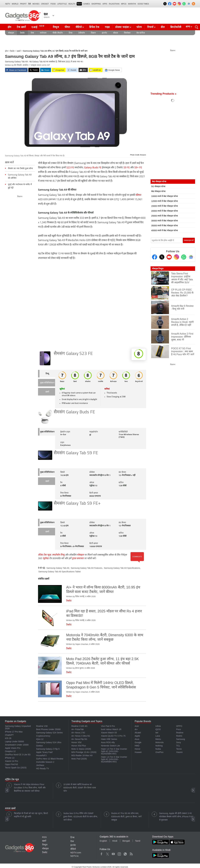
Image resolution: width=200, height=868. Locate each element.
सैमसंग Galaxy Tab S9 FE (76, 453)
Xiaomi (179, 752)
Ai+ (136, 729)
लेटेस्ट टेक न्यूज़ (44, 555)
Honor (137, 749)
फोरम (139, 27)
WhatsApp (125, 853)
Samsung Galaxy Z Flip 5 (48, 749)
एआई (38, 27)
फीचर (67, 27)
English (103, 841)
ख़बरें (19, 51)
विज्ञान (93, 33)
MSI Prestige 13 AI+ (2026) (84, 752)
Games (86, 4)
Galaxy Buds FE (93, 167)
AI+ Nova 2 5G (78, 733)
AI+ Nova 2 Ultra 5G (81, 736)
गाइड (107, 27)
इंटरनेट (104, 33)
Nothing (159, 746)
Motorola (159, 742)
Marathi (132, 4)
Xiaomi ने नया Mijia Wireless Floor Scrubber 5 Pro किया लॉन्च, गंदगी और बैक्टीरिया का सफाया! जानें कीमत (30, 788)
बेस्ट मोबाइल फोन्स (158, 191)
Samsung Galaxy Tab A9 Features (87, 568)
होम (10, 27)
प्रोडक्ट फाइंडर (122, 27)
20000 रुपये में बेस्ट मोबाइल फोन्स (165, 211)
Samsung (180, 739)
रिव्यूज (56, 27)
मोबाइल (11, 33)
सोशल (116, 33)
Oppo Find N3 (12, 764)
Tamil (138, 841)
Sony (178, 742)
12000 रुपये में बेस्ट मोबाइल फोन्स (165, 201)
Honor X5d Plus (79, 746)
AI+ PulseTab (78, 729)
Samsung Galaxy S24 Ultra (49, 742)
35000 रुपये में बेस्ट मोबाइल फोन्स (165, 226)
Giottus (39, 746)
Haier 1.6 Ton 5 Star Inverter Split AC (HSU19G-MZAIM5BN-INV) (114, 759)
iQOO (158, 729)
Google (138, 742)
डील (163, 27)
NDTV (8, 4)
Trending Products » (163, 94)
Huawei (138, 752)
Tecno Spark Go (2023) (16, 768)
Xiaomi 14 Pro (12, 761)
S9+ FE (138, 167)
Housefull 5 (41, 755)
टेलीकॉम (82, 33)
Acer (137, 726)
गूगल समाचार (78, 558)
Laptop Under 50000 (15, 742)
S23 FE (70, 167)
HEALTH (72, 4)
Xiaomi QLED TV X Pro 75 (113, 736)
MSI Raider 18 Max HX (82, 755)
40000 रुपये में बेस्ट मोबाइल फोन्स (165, 230)
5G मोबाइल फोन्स (158, 186)
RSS (44, 837)
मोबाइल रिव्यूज (158, 269)
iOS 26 (8, 738)
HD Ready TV (43, 768)
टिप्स (71, 33)
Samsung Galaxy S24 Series (50, 733)
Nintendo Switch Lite (110, 746)
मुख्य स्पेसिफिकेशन (47, 383)
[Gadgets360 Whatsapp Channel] (184, 257)
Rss (131, 853)
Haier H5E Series (109, 739)
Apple (137, 736)
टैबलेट (22, 33)
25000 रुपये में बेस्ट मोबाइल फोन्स (165, 216)
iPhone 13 (10, 758)
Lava (158, 736)
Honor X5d (76, 742)
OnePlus (159, 752)
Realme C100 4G (79, 726)
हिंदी (30, 4)
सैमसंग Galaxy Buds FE (74, 412)
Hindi (115, 841)
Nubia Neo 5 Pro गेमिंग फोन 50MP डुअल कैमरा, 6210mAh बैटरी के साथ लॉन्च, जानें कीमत (81, 817)
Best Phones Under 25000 (48, 729)
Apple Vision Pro (13, 748)
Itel (157, 733)
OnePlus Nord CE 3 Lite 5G (18, 755)
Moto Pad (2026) (79, 759)
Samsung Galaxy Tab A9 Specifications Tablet (60, 572)
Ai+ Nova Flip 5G (79, 739)
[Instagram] (176, 257)
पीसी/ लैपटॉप (58, 33)
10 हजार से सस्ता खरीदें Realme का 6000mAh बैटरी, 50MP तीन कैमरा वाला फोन (80, 788)
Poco (178, 729)
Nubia (158, 749)
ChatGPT (9, 735)
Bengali (126, 841)
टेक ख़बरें (21, 27)
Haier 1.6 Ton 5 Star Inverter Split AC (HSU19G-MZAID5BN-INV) (114, 751)
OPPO (179, 726)
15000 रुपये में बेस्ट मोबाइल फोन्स (165, 206)
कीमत (139, 195)
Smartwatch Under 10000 (17, 745)
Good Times (143, 4)
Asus (137, 739)
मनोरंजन (43, 33)
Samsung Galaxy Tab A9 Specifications (122, 568)
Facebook (101, 853)
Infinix (158, 726)
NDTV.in (74, 856)
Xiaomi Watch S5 (109, 733)
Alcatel (138, 733)
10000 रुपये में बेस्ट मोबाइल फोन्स (165, 196)
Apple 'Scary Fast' (45, 752)
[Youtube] (169, 257)
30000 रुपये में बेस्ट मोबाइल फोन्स (165, 221)
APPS (105, 4)
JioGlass (40, 765)
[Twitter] (162, 257)
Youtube (113, 853)
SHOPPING (96, 4)
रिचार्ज (150, 27)
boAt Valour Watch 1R (111, 729)
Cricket (45, 4)
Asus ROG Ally (108, 742)
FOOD (53, 4)
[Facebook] (155, 257)
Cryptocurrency (43, 736)
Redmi (179, 736)
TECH (79, 4)
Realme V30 (42, 726)
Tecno (179, 749)
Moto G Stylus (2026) (81, 749)
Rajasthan (114, 4)
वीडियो (79, 27)
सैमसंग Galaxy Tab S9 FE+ (77, 504)
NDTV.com (76, 853)
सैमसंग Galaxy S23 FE (73, 354)
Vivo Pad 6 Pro (108, 726)
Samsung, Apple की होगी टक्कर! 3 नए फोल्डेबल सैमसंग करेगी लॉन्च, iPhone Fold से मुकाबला (176, 817)
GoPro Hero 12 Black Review (50, 759)
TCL (178, 746)
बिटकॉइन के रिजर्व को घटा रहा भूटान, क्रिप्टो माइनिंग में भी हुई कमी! (31, 815)
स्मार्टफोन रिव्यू (58, 555)
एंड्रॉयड (46, 558)
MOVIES (36, 4)
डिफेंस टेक (94, 27)
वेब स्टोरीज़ (141, 33)
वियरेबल (127, 33)
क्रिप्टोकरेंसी (176, 27)
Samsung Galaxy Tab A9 (58, 568)
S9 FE (127, 167)
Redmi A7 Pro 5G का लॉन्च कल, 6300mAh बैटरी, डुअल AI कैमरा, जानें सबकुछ (126, 817)
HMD (137, 746)
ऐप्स (32, 33)
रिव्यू (47, 374)
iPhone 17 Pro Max (14, 732)
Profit (23, 4)
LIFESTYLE (62, 4)
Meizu (158, 739)
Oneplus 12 (10, 751)
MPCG (124, 4)
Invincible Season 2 (45, 762)
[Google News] (191, 257)
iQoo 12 (40, 739)
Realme (180, 733)
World (15, 4)
